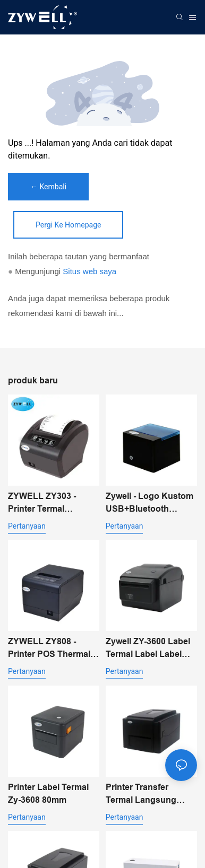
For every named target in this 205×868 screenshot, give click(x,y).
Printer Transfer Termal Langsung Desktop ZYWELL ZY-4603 (149, 795)
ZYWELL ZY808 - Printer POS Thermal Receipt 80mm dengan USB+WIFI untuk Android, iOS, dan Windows (53, 649)
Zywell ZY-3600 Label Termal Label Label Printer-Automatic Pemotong (148, 649)
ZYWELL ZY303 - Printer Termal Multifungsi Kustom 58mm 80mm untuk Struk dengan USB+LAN (47, 503)
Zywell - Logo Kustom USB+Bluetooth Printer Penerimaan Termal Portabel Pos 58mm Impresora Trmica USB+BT (150, 503)
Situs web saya (89, 271)
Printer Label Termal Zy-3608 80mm (48, 794)
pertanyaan (27, 526)
